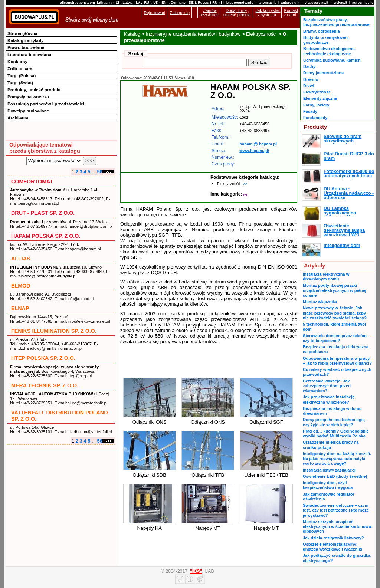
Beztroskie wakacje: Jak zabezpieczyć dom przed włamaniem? (327, 386)
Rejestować (155, 13)
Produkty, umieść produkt (34, 90)
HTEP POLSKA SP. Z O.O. (43, 358)
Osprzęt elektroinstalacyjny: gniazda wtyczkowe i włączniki (332, 547)
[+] (245, 195)
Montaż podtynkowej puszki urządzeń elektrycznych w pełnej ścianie (335, 290)
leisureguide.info (240, 3)
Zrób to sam (20, 68)
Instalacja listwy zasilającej (329, 470)
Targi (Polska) (22, 75)
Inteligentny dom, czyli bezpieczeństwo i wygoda (328, 485)
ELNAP (20, 308)
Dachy (309, 66)
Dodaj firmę (236, 10)
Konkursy (17, 61)
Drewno (311, 79)
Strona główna (22, 33)
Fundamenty (315, 118)
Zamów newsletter (209, 13)
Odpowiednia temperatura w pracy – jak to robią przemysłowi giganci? (337, 361)
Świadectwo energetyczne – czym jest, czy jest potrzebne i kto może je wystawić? (336, 510)
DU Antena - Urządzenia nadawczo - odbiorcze (349, 193)
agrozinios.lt (362, 3)
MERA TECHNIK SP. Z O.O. (45, 385)
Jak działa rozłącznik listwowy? (333, 538)
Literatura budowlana (29, 54)
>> (245, 184)
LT (117, 3)
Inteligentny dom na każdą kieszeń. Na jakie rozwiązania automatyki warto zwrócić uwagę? (337, 459)
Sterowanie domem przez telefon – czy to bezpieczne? (336, 338)
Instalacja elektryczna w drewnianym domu (326, 277)
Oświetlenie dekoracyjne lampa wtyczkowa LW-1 (344, 231)
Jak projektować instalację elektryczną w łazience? (329, 399)
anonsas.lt (267, 3)
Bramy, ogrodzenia (322, 31)
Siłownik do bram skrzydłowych (343, 139)
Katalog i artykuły (25, 40)
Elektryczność (262, 34)
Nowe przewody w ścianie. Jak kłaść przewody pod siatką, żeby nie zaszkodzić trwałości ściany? (335, 313)
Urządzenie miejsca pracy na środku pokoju (331, 445)
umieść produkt (237, 15)
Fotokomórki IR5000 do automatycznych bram (349, 174)
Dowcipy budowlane (28, 111)
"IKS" (196, 571)
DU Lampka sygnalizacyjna (340, 211)
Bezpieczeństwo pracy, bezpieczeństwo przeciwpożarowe (336, 22)
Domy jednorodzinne (323, 73)
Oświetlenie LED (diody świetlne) (335, 476)
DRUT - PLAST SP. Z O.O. (43, 213)
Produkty (315, 127)
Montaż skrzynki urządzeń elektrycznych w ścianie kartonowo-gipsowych (338, 527)
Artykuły (315, 266)
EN (164, 3)
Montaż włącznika (320, 302)
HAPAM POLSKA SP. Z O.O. (46, 236)
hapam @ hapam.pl (258, 144)
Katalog (132, 34)
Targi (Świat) (20, 83)
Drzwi (309, 86)
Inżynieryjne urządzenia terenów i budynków (193, 34)
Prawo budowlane (26, 47)
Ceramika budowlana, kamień (332, 60)
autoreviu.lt (290, 3)
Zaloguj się (180, 13)
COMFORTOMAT (32, 181)
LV (138, 3)
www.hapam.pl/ (254, 151)
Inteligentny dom (342, 246)
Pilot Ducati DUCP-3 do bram (349, 156)
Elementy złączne (320, 98)
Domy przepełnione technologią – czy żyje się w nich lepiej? (335, 422)
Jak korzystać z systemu (268, 13)
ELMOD (21, 286)
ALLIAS (21, 259)
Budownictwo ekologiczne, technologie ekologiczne (329, 51)
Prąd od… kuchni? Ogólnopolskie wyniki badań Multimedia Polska (336, 433)
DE (191, 3)
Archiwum (18, 118)
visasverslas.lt (317, 3)
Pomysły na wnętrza (28, 97)
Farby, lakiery (316, 105)
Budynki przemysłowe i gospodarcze (326, 40)
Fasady (310, 111)
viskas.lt (340, 3)
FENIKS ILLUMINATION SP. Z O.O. (54, 331)
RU (146, 3)
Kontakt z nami (291, 13)
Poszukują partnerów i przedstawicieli (46, 104)
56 (100, 172)
